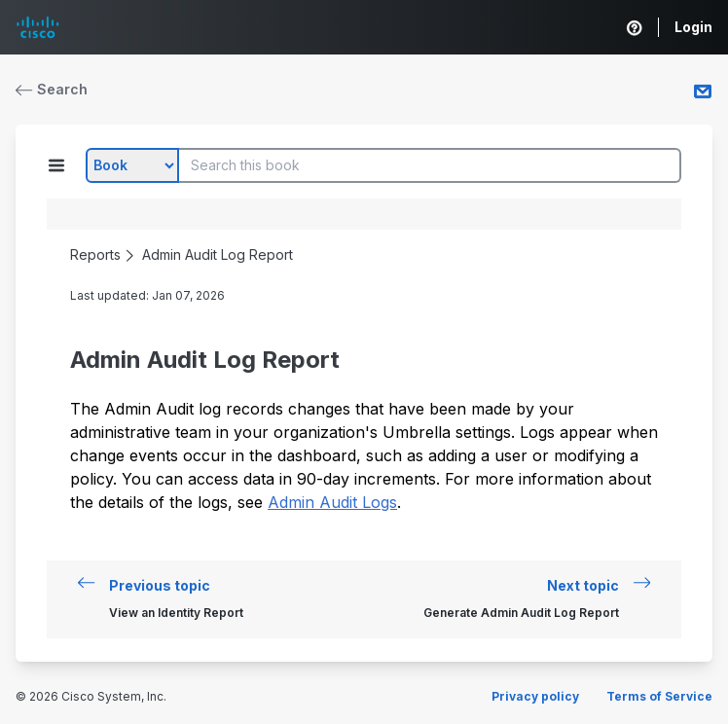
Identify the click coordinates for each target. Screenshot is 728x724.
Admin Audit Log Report (218, 254)
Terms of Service (659, 696)
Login (693, 27)
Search (52, 89)
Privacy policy (535, 696)
